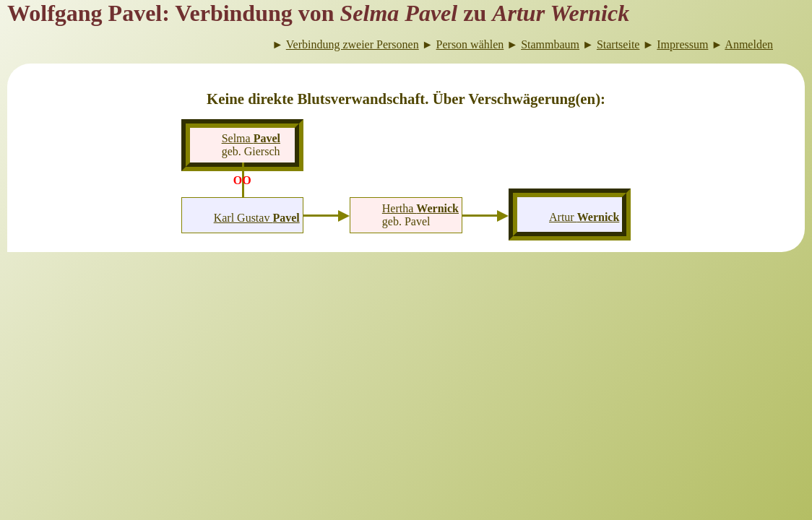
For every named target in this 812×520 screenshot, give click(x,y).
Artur (584, 217)
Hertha (420, 208)
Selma (251, 138)
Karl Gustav (257, 218)
